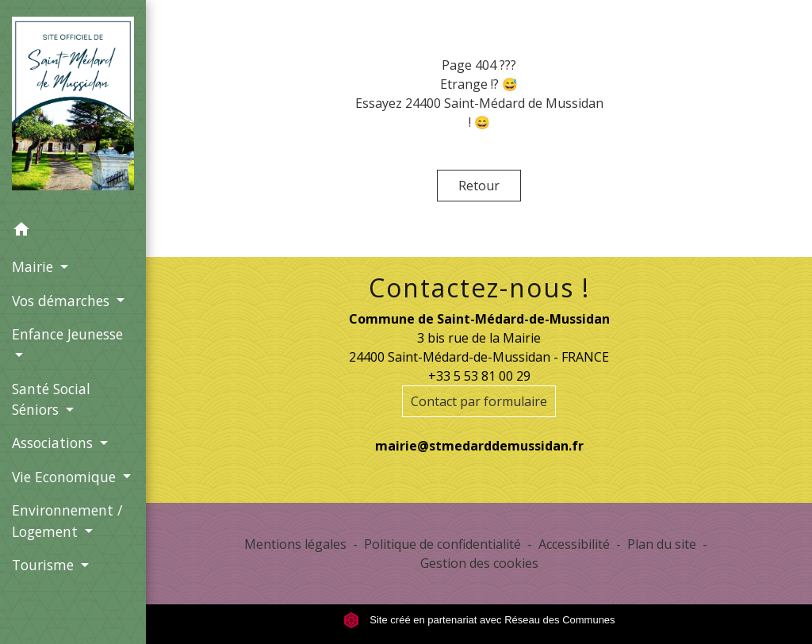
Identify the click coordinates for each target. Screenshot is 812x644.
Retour (479, 186)
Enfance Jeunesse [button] (67, 334)
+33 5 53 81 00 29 (479, 376)
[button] (73, 232)
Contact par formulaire (479, 401)
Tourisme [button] (45, 565)
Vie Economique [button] (66, 477)
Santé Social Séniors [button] (51, 399)
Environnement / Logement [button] (67, 520)
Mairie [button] (34, 266)
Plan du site (662, 544)
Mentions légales (295, 544)
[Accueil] (73, 106)
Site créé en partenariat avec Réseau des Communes (479, 620)
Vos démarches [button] (63, 301)
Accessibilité (574, 544)
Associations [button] (54, 443)
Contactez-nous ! (479, 288)
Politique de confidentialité (442, 544)
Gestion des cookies (479, 563)
